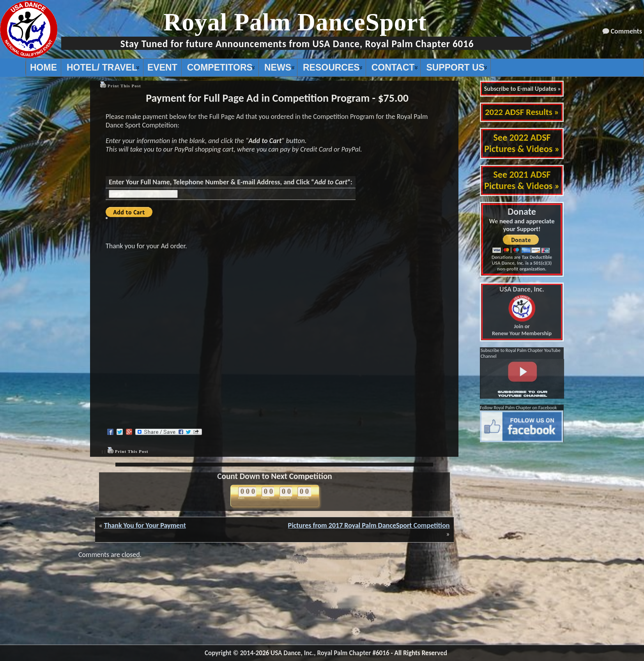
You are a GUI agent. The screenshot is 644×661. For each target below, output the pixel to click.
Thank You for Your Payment (145, 525)
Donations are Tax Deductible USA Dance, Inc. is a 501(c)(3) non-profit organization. (522, 263)
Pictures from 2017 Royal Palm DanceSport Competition (369, 525)
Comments (626, 31)
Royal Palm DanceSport (295, 22)
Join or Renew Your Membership (522, 311)
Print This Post (124, 86)
